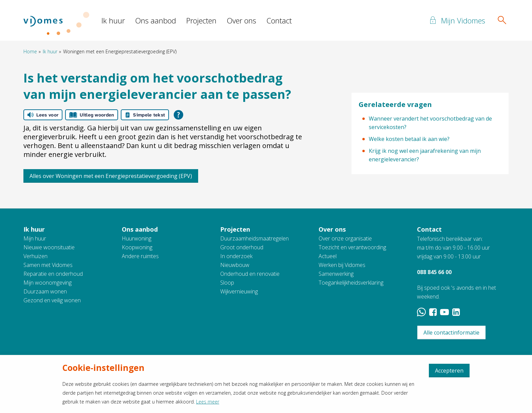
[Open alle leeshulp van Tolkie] (178, 115)
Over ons (241, 20)
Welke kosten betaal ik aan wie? (409, 139)
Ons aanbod (156, 20)
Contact (279, 20)
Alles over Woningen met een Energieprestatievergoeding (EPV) (111, 176)
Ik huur (113, 20)
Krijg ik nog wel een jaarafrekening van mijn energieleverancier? (425, 155)
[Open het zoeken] (502, 20)
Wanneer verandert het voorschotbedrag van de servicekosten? (430, 123)
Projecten (201, 20)
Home (30, 51)
